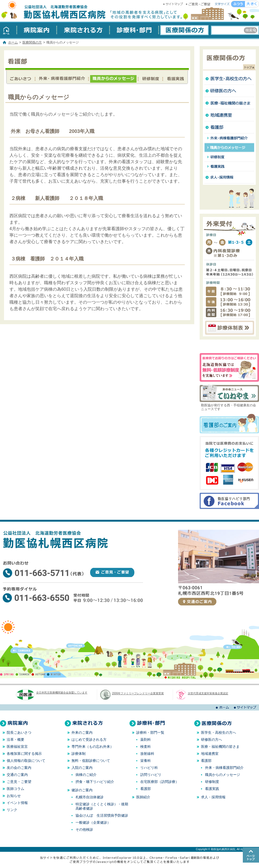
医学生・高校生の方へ (229, 79)
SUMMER (23, 674)
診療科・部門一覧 (150, 733)
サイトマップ (174, 4)
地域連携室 (229, 115)
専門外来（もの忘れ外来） (93, 747)
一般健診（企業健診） (93, 822)
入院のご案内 (82, 768)
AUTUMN (38, 674)
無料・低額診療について (91, 761)
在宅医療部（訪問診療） (160, 782)
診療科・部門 (134, 30)
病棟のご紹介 (86, 775)
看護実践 (175, 78)
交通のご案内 (197, 602)
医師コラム (16, 789)
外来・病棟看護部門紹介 (62, 78)
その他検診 (84, 830)
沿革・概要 (16, 740)
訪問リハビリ (151, 775)
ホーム (8, 30)
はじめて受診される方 (89, 740)
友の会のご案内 (19, 768)
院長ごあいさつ (19, 733)
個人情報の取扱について (26, 761)
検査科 (146, 747)
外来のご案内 (82, 733)
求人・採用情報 (229, 177)
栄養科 (146, 761)
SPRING (8, 674)
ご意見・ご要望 (198, 4)
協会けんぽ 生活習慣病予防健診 (102, 815)
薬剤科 (146, 740)
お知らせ (14, 796)
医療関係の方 (184, 30)
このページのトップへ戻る (251, 855)
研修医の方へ (229, 91)
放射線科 (147, 754)
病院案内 (37, 30)
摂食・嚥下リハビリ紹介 (95, 782)
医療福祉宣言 (17, 747)
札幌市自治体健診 (90, 797)
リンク (12, 810)
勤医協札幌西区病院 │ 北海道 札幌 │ (54, 11)
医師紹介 (143, 797)
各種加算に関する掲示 (24, 754)
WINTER (54, 674)
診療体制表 (229, 328)
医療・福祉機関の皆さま (229, 103)
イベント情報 (17, 803)
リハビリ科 (149, 768)
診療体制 (79, 754)
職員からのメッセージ (113, 78)
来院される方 (83, 30)
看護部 (20, 78)
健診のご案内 (82, 790)
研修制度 (150, 78)
